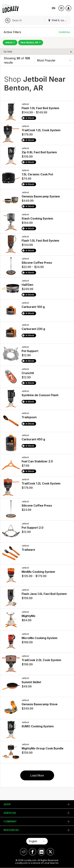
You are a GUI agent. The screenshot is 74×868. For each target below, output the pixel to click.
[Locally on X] (50, 852)
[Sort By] (54, 60)
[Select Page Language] (37, 841)
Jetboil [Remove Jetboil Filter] (10, 42)
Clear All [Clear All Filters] (65, 32)
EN (54, 8)
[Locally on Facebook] (33, 852)
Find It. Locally (59, 20)
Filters (8, 52)
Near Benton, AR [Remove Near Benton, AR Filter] (31, 42)
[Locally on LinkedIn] (41, 852)
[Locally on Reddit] (24, 852)
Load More (37, 776)
